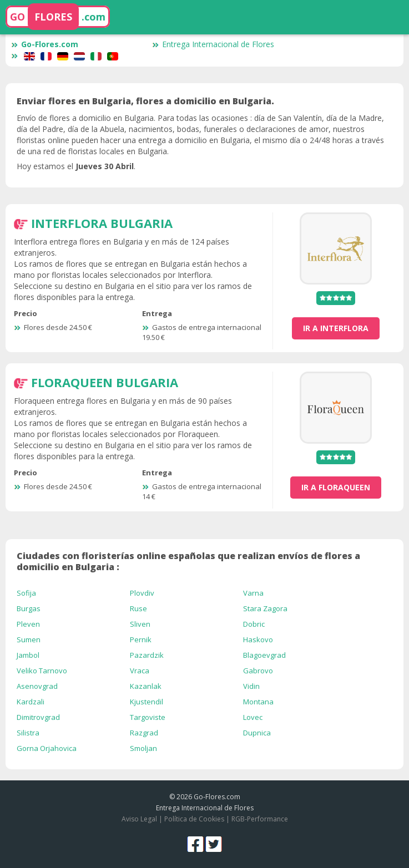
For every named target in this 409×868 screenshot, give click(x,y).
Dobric (254, 624)
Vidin (251, 686)
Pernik (141, 639)
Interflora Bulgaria (102, 223)
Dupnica (257, 733)
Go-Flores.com (45, 44)
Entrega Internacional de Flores (213, 44)
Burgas (29, 608)
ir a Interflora (336, 328)
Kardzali (31, 702)
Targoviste (148, 717)
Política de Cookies (194, 819)
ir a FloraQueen (336, 487)
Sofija (26, 593)
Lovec (253, 717)
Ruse (138, 608)
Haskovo (258, 639)
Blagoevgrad (264, 655)
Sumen (29, 639)
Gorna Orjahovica (47, 748)
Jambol (28, 655)
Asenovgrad (37, 686)
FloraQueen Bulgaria (105, 382)
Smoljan (143, 748)
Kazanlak (146, 686)
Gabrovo (258, 671)
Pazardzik (147, 655)
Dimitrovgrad (38, 717)
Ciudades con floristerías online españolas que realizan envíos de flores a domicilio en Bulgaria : (188, 561)
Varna (253, 593)
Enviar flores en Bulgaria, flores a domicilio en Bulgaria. (145, 101)
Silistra (28, 733)
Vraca (140, 671)
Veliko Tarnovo (42, 671)
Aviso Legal (139, 819)
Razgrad (144, 733)
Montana (258, 702)
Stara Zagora (265, 608)
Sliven (140, 624)
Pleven (28, 624)
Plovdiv (142, 593)
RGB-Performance (260, 819)
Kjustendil (147, 702)
